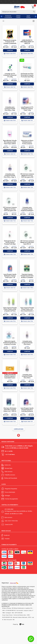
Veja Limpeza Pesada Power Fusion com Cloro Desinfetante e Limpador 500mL (27, 310)
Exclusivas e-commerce (8, 17)
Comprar (10, 50)
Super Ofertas (28, 17)
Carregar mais (19, 429)
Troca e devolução (10, 492)
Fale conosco (9, 472)
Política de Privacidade (11, 478)
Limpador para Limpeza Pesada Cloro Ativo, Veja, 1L (10, 176)
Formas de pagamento (11, 499)
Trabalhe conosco (10, 475)
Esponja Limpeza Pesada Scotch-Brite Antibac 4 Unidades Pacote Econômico (27, 277)
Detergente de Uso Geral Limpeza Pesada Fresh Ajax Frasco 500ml (10, 243)
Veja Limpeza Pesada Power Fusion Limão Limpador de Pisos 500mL (10, 310)
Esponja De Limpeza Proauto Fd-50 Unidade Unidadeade (10, 42)
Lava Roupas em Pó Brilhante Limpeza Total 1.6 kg (27, 109)
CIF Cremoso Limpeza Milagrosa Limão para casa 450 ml (27, 242)
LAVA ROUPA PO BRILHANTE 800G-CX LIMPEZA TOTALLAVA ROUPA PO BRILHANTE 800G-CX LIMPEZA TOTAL (27, 44)
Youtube (7, 539)
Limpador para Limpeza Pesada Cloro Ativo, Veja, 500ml (10, 109)
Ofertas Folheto (18, 17)
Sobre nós (8, 465)
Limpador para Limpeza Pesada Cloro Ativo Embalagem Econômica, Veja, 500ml (27, 345)
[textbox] (18, 12)
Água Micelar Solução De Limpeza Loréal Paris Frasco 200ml (10, 142)
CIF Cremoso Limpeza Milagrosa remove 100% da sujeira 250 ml (10, 210)
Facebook (7, 535)
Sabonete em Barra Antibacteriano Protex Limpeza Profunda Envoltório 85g (27, 144)
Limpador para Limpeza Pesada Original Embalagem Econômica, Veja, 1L (27, 210)
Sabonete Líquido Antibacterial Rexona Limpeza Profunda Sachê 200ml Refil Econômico (10, 344)
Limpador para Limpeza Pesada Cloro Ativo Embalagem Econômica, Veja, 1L (27, 378)
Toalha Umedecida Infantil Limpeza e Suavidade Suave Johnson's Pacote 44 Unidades (10, 378)
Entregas (7, 496)
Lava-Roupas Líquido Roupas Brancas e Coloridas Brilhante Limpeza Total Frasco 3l (27, 411)
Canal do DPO (9, 525)
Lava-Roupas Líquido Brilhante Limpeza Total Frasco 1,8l (10, 276)
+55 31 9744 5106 (13, 521)
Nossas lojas (8, 468)
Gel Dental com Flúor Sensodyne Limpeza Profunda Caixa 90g (27, 75)
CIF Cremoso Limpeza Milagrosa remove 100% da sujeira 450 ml (27, 176)
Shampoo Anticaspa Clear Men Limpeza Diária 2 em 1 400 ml (10, 410)
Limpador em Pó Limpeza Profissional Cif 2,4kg (10, 75)
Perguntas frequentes (11, 489)
